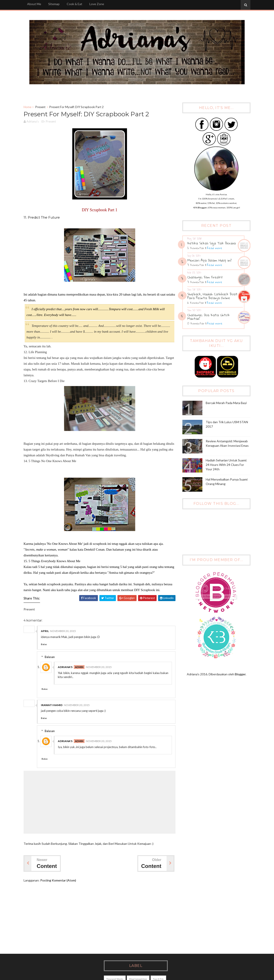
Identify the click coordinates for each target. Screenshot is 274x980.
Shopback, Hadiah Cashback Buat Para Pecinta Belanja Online (212, 296)
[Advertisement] (134, 918)
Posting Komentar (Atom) (58, 880)
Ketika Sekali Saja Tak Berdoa (212, 243)
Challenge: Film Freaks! (205, 277)
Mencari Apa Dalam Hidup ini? (210, 260)
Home (27, 107)
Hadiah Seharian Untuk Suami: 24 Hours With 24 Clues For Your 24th (226, 465)
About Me (34, 4)
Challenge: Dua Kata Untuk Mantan (209, 317)
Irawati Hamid (52, 705)
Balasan (50, 657)
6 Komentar (196, 303)
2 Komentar (196, 248)
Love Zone (97, 4)
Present (40, 107)
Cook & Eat (75, 4)
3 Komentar (196, 265)
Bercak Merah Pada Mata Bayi (226, 403)
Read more (215, 248)
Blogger (240, 674)
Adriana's (65, 667)
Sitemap (54, 4)
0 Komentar (196, 323)
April (45, 631)
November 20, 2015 (63, 631)
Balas (44, 644)
